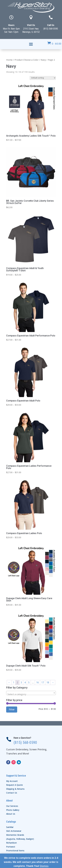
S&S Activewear (14, 831)
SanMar (10, 827)
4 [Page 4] (25, 682)
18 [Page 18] (48, 682)
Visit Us (31, 25)
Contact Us (12, 793)
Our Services (12, 806)
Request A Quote (14, 785)
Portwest (11, 847)
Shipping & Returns (15, 789)
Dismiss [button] (44, 866)
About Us (11, 814)
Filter (12, 709)
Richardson (11, 843)
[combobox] (31, 693)
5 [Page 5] (29, 682)
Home (9, 60)
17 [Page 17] (43, 682)
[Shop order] (43, 78)
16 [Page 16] (37, 682)
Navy (43, 60)
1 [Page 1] (14, 682)
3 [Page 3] (21, 682)
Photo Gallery (13, 810)
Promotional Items (15, 851)
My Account (12, 781)
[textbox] (31, 694)
